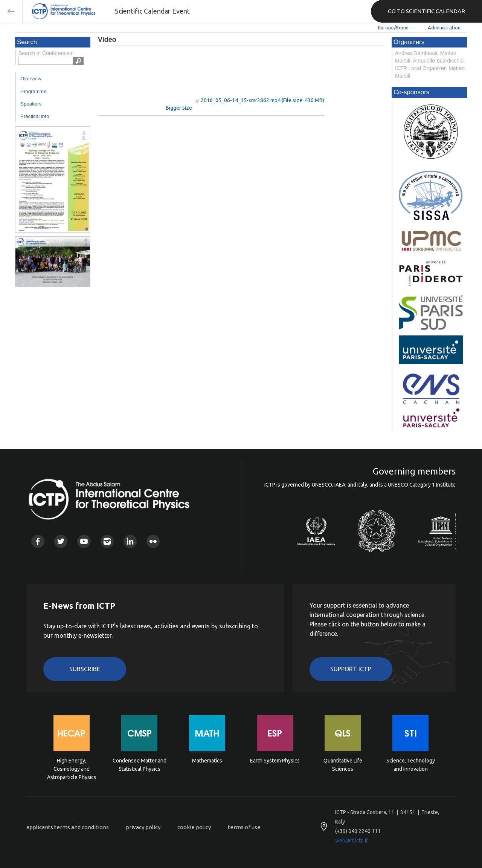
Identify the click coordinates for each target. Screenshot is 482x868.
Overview (31, 79)
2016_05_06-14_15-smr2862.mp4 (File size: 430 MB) (262, 100)
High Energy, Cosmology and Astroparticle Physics (72, 768)
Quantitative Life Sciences (343, 765)
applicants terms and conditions (68, 827)
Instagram (107, 541)
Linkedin (130, 541)
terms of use (244, 827)
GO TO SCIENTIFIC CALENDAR (426, 11)
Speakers (31, 104)
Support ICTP (351, 669)
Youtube (84, 541)
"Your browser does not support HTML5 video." (145, 79)
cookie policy (194, 827)
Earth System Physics (275, 761)
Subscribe (85, 669)
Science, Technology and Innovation (411, 765)
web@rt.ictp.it (352, 840)
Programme (34, 91)
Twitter (61, 541)
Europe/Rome (393, 28)
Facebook (38, 541)
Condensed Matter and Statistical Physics (140, 765)
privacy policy (143, 827)
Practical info (35, 116)
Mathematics (207, 761)
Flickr (153, 541)
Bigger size (179, 108)
